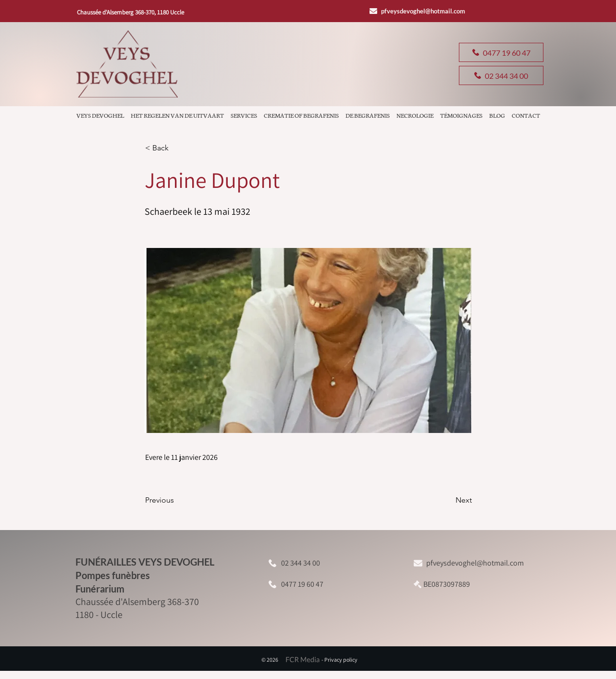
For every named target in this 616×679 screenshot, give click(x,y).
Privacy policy (341, 660)
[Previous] (177, 500)
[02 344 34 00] (501, 75)
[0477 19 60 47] (501, 52)
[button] (177, 148)
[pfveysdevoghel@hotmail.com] (420, 11)
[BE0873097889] (451, 584)
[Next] (448, 500)
